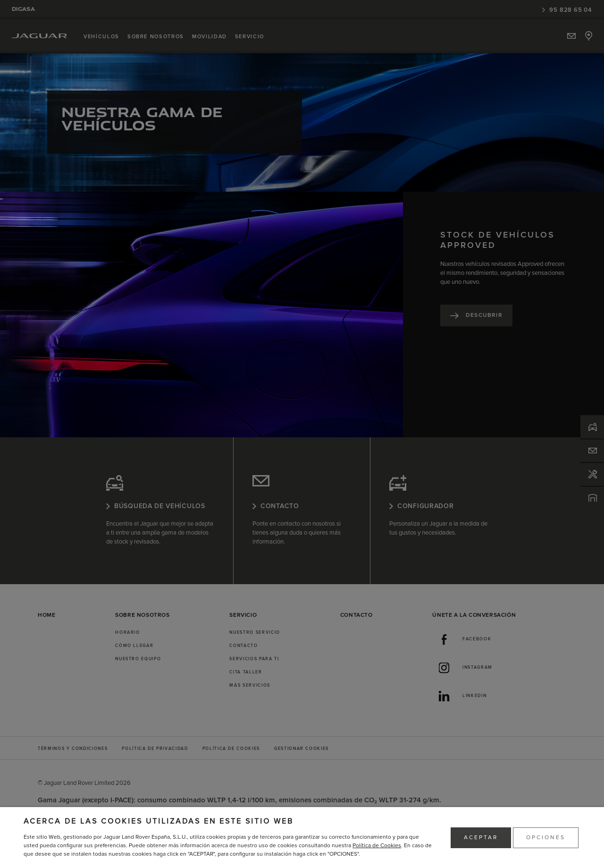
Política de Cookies (377, 846)
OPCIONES (546, 838)
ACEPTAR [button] (481, 838)
